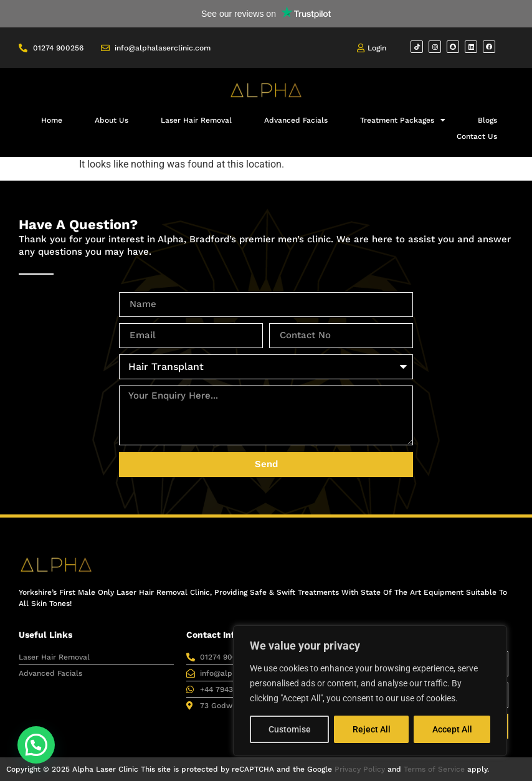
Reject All (372, 729)
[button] (36, 745)
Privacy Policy (360, 769)
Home (52, 120)
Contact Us (477, 136)
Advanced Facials (296, 120)
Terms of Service (434, 769)
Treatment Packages (403, 120)
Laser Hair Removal (196, 120)
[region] (370, 691)
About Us (112, 120)
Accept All (452, 729)
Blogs (487, 120)
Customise (290, 729)
